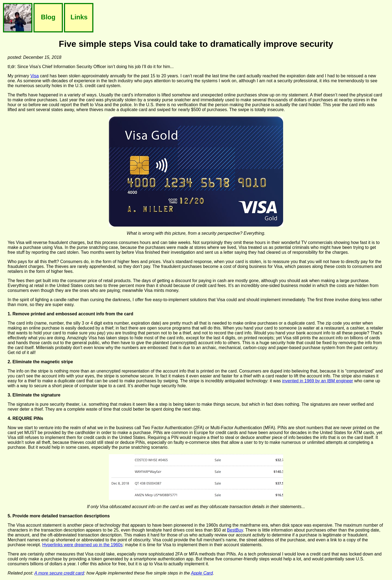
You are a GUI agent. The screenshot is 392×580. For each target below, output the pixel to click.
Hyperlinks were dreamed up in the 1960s (82, 545)
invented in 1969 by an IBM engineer (318, 381)
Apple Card (202, 573)
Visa (35, 76)
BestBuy (235, 530)
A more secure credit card (59, 573)
